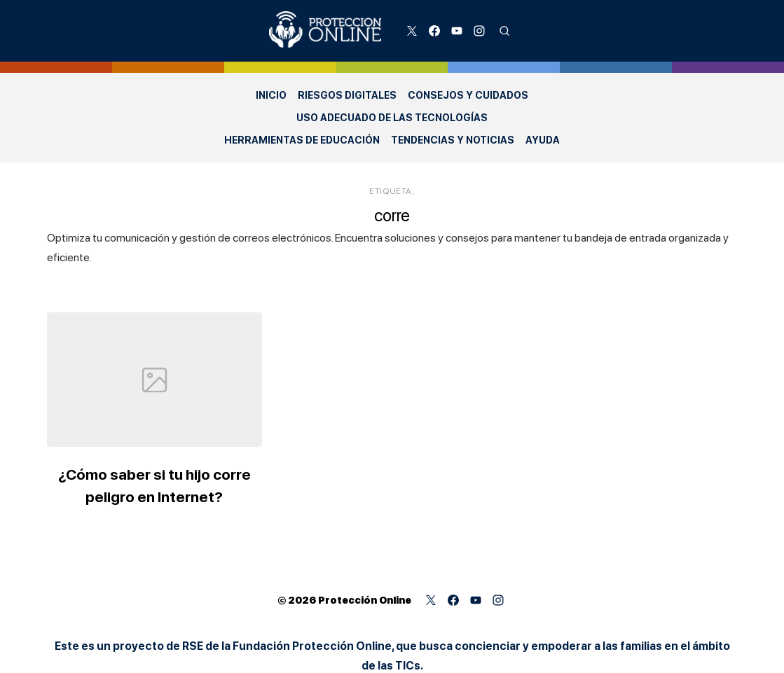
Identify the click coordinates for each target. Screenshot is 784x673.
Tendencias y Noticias (453, 140)
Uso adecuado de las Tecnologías (392, 118)
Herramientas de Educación (302, 140)
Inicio (271, 95)
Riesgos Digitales (347, 95)
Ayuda (543, 140)
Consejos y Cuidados (468, 95)
